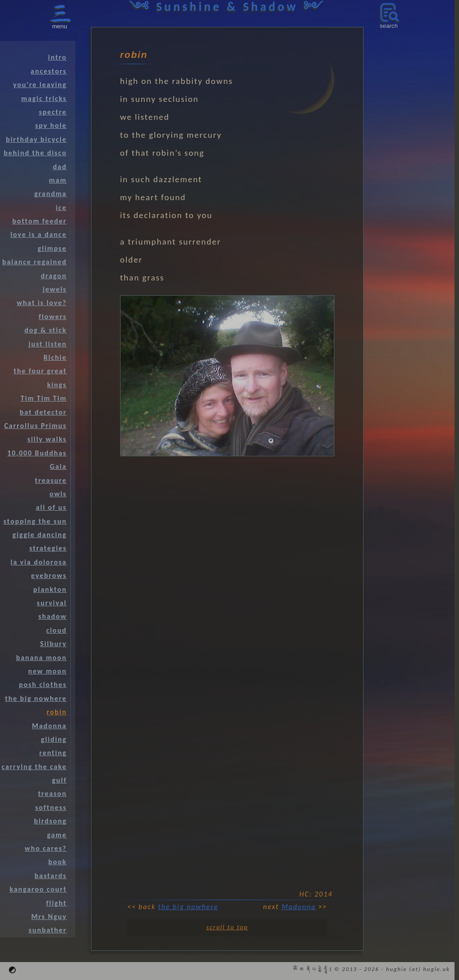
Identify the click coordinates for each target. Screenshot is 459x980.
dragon (54, 276)
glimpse (52, 248)
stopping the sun (35, 521)
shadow (52, 616)
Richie (55, 357)
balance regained (35, 262)
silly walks (47, 439)
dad (60, 167)
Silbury (54, 644)
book (58, 862)
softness (51, 807)
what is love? (42, 303)
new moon (48, 671)
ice (61, 208)
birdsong (50, 821)
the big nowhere (188, 907)
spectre (53, 112)
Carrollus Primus (35, 426)
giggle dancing (40, 535)
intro (57, 57)
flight (56, 903)
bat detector (43, 412)
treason (52, 794)
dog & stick (45, 330)
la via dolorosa (39, 562)
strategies (48, 548)
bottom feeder (40, 221)
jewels (55, 289)
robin (57, 712)
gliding (54, 739)
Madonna (299, 907)
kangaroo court (38, 889)
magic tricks (44, 98)
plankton (50, 589)
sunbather (48, 930)
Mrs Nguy (49, 917)
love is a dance (39, 234)
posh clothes (43, 685)
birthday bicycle (36, 139)
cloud (56, 630)
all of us (51, 507)
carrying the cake (34, 767)
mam (58, 180)
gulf (59, 780)
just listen (48, 344)
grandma (51, 194)
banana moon (41, 658)
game (57, 835)
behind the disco (35, 153)
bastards (51, 876)
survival (52, 603)
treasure (51, 480)
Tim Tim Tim (44, 398)
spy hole (51, 125)
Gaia (58, 466)
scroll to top (227, 927)
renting (53, 753)
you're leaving (40, 85)
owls (58, 494)
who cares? (46, 848)
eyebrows (49, 575)
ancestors (49, 71)
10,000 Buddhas (37, 453)
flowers (53, 317)
